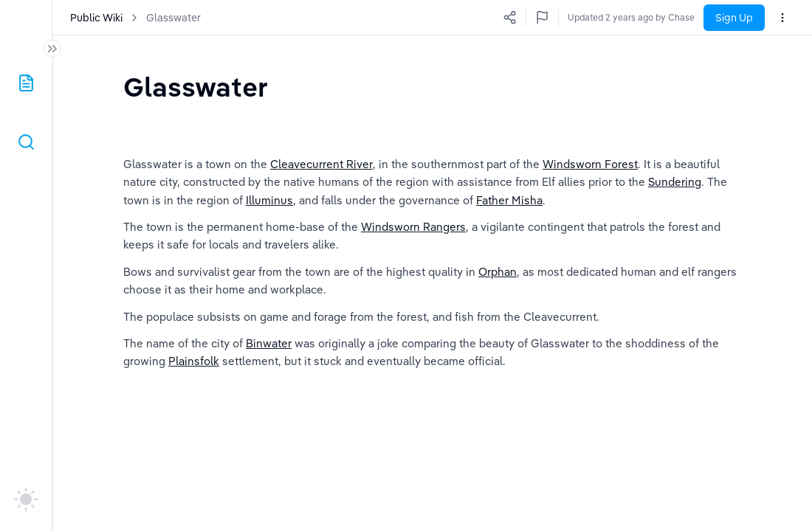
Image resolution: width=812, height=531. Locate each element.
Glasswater (173, 18)
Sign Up (734, 18)
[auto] (26, 499)
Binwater (269, 362)
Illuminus (269, 219)
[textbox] (196, 87)
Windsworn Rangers (413, 246)
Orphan (498, 291)
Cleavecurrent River (321, 183)
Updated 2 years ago (652, 17)
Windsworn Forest (590, 183)
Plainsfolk (194, 381)
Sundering (675, 202)
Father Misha (509, 219)
